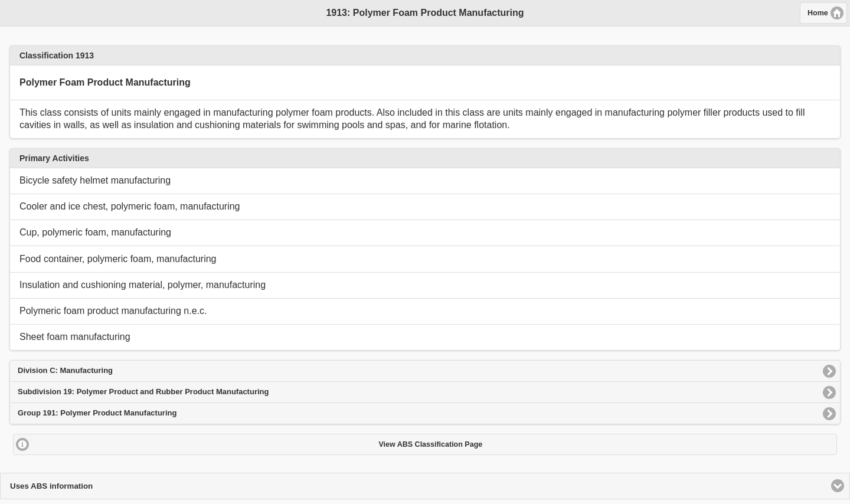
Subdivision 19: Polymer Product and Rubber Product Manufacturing (143, 392)
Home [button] (818, 13)
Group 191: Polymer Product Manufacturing (97, 413)
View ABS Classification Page (430, 444)
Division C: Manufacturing (65, 370)
